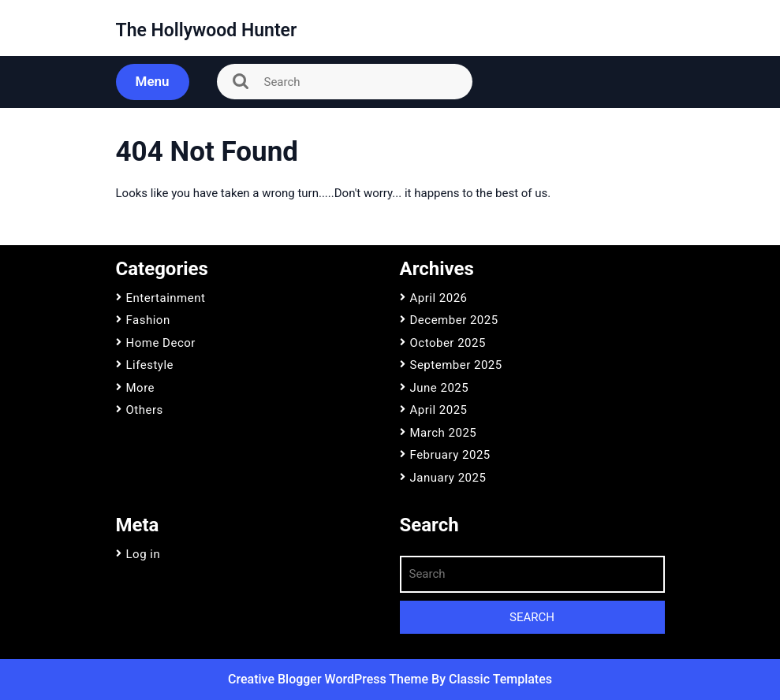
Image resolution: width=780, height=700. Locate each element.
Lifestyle (150, 365)
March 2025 (444, 433)
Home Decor (161, 343)
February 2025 (450, 455)
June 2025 (440, 388)
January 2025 (448, 478)
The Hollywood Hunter (207, 30)
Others (145, 410)
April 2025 (439, 410)
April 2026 (439, 298)
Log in (144, 554)
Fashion (148, 320)
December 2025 (454, 320)
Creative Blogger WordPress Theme (330, 679)
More (141, 388)
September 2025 (456, 365)
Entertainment (166, 298)
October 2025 (448, 343)
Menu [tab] (153, 81)
